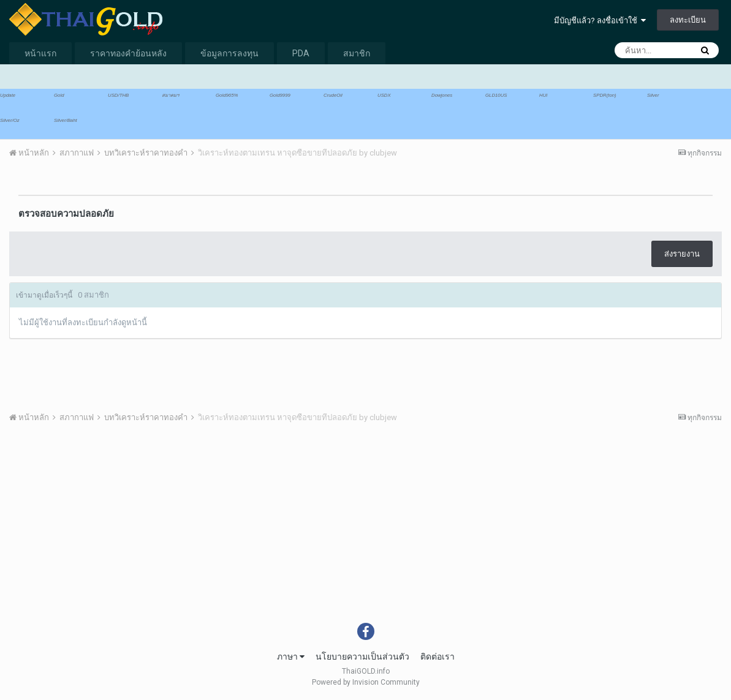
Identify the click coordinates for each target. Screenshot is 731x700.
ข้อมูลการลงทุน (229, 53)
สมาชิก (357, 53)
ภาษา (291, 657)
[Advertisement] (365, 531)
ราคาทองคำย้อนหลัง (128, 53)
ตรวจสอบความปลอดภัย (66, 214)
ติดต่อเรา (437, 657)
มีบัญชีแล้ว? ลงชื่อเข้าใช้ (600, 21)
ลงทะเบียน (688, 20)
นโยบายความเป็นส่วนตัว (362, 657)
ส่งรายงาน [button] (682, 254)
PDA (301, 53)
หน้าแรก (40, 53)
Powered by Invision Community (366, 682)
